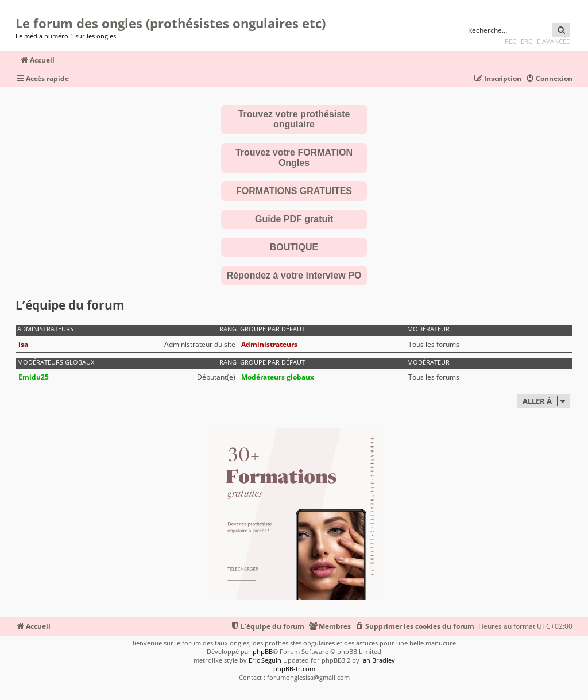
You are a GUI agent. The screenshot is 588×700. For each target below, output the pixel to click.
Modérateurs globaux (56, 362)
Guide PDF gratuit (294, 219)
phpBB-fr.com (294, 669)
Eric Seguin (265, 660)
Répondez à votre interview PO (294, 275)
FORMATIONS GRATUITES (294, 191)
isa (23, 344)
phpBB (263, 651)
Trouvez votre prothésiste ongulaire (294, 119)
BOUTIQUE (294, 247)
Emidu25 (34, 377)
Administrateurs (45, 329)
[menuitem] (549, 79)
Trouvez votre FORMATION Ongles (294, 158)
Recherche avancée (537, 41)
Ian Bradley (378, 660)
